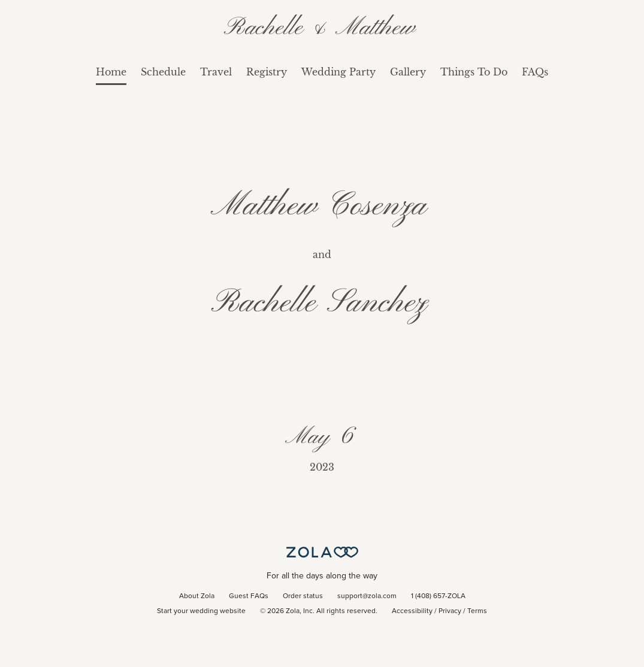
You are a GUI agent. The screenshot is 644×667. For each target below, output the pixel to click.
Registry (267, 72)
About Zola (197, 596)
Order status (303, 596)
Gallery (408, 72)
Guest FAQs (249, 596)
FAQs (535, 72)
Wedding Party (338, 72)
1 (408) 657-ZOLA (438, 596)
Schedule (163, 72)
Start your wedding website (201, 611)
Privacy (450, 611)
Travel (216, 72)
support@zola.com (367, 596)
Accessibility (412, 611)
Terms (477, 611)
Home (111, 72)
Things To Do (474, 72)
